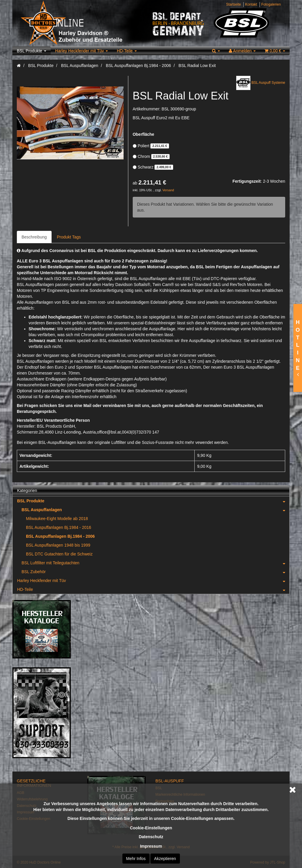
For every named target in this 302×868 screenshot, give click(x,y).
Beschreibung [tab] (34, 237)
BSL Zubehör (155, 572)
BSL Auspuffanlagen (155, 510)
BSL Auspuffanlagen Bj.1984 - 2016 (59, 527)
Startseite (234, 4)
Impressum (151, 846)
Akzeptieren (165, 859)
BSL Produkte (32, 51)
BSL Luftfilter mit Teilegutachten (155, 563)
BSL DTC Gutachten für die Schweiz (59, 554)
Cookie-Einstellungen (151, 828)
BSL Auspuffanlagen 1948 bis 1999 (58, 545)
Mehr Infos (136, 859)
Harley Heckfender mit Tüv (82, 51)
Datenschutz (151, 837)
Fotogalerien (271, 4)
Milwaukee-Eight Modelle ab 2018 (57, 519)
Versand (168, 190)
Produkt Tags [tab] (69, 237)
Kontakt (251, 4)
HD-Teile (127, 51)
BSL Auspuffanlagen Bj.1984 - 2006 (60, 536)
